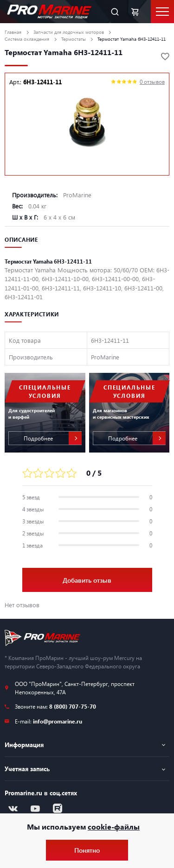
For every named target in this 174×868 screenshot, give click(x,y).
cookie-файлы (114, 827)
